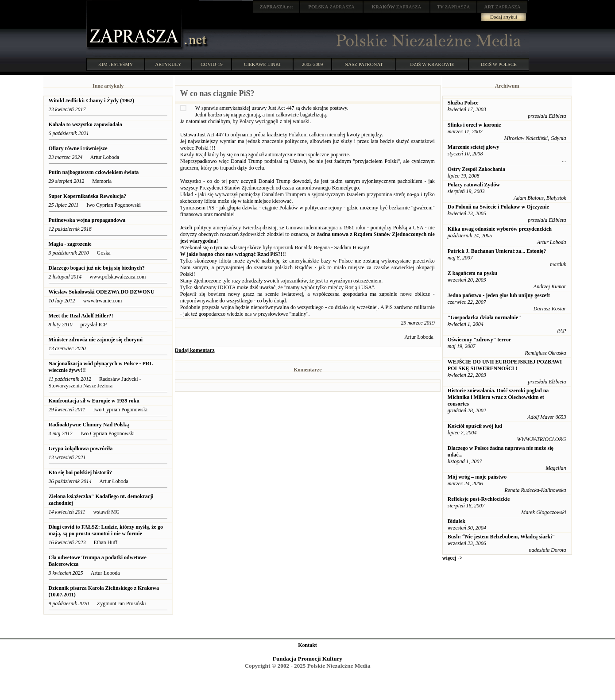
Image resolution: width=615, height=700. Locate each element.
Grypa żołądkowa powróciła (81, 449)
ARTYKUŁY (168, 64)
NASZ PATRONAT (364, 64)
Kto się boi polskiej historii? (80, 472)
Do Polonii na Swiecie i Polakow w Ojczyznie (498, 207)
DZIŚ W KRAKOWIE (432, 64)
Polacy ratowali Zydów (474, 185)
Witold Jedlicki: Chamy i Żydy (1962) (91, 101)
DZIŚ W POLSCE (499, 64)
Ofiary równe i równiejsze (78, 148)
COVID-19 (212, 64)
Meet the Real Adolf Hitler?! (81, 316)
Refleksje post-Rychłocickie (479, 499)
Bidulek (456, 521)
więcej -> (453, 558)
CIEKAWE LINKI (262, 64)
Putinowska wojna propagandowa (87, 220)
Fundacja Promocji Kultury (307, 659)
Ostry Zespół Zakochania (476, 169)
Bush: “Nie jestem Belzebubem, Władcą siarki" (501, 537)
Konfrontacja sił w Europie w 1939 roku (94, 401)
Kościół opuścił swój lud (475, 426)
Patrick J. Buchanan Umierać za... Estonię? (497, 251)
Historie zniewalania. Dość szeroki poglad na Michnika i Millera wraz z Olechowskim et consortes (498, 397)
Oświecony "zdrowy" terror (480, 340)
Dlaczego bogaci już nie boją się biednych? (97, 268)
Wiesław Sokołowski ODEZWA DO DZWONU (102, 292)
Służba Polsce (463, 103)
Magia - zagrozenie (70, 244)
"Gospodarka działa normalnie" (484, 317)
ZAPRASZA (331, 7)
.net (276, 7)
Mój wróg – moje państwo (477, 477)
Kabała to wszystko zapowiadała (85, 124)
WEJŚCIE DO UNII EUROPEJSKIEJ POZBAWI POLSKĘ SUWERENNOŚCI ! (505, 365)
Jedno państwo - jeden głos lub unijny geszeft (499, 295)
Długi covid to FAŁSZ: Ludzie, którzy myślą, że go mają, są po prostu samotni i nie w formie (106, 530)
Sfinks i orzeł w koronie (474, 125)
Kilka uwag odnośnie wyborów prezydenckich (500, 229)
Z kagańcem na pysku (472, 273)
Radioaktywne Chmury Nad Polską (89, 425)
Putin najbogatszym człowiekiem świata (94, 172)
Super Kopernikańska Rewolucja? (88, 196)
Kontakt (307, 645)
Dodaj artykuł (504, 17)
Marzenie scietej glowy (474, 147)
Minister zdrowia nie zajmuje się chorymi (96, 340)
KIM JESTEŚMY (116, 64)
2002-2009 (313, 64)
